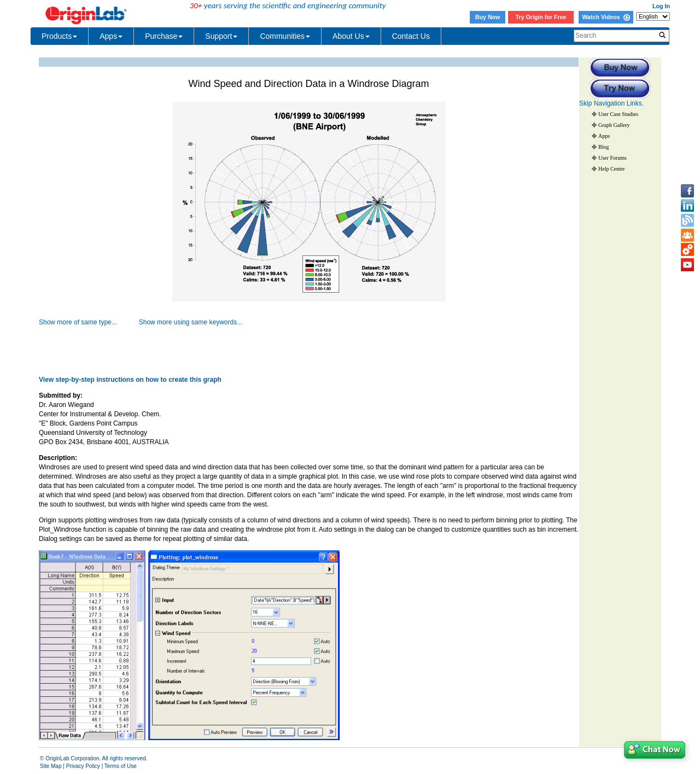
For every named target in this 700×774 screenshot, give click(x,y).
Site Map (51, 766)
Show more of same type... (78, 322)
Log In (661, 6)
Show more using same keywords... (191, 322)
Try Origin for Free (541, 17)
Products (59, 36)
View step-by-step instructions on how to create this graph (130, 380)
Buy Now (488, 17)
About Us (351, 36)
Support (221, 36)
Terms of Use (121, 766)
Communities (285, 36)
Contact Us (411, 36)
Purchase (164, 36)
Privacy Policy (83, 766)
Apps (111, 36)
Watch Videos (606, 17)
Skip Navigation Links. (611, 103)
